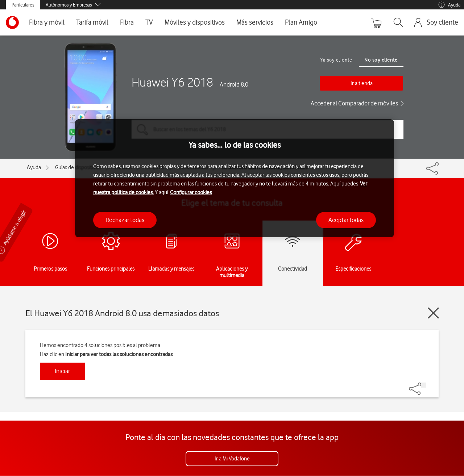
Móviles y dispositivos (195, 22)
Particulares (23, 5)
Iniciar (62, 371)
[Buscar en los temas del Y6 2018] (268, 129)
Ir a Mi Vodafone (232, 459)
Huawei (123, 167)
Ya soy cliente (336, 60)
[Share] (424, 385)
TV (149, 22)
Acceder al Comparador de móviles (354, 103)
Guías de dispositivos (78, 167)
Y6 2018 (155, 167)
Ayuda (449, 5)
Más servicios (255, 22)
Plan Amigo (301, 22)
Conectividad (193, 167)
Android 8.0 (234, 84)
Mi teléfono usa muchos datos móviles (265, 167)
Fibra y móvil (47, 22)
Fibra (127, 22)
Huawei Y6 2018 (172, 82)
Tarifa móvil (92, 22)
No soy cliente (381, 60)
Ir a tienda (362, 83)
